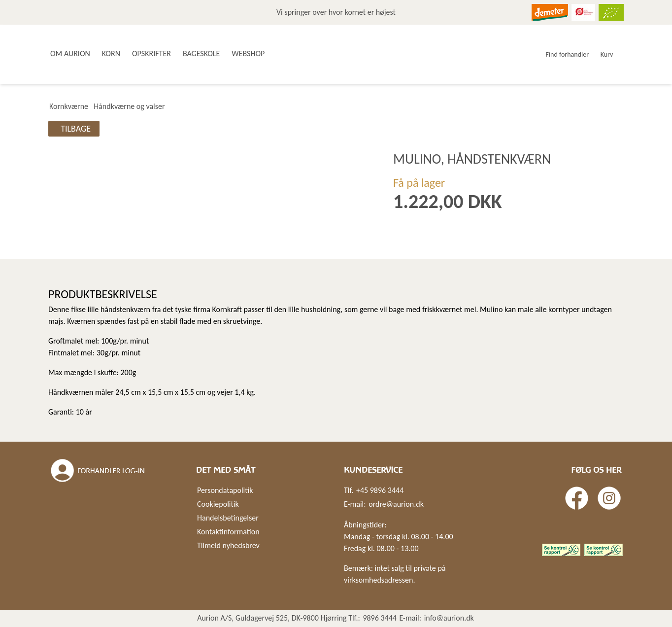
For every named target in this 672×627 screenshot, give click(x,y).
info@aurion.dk (449, 618)
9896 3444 (380, 618)
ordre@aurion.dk (396, 504)
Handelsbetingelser (228, 518)
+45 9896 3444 (380, 490)
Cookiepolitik (218, 504)
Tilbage (76, 129)
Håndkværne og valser (129, 106)
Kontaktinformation (228, 532)
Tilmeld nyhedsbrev (228, 545)
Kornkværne (69, 106)
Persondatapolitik (225, 490)
